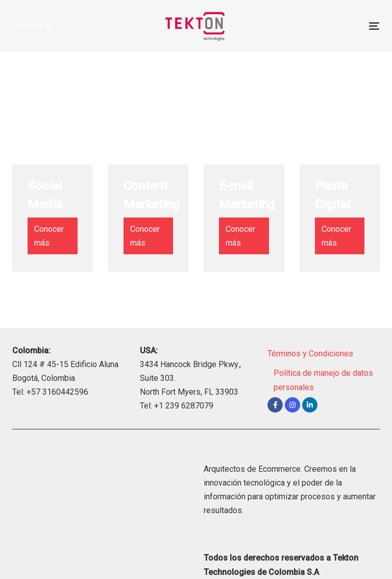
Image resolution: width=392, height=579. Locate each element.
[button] (31, 26)
